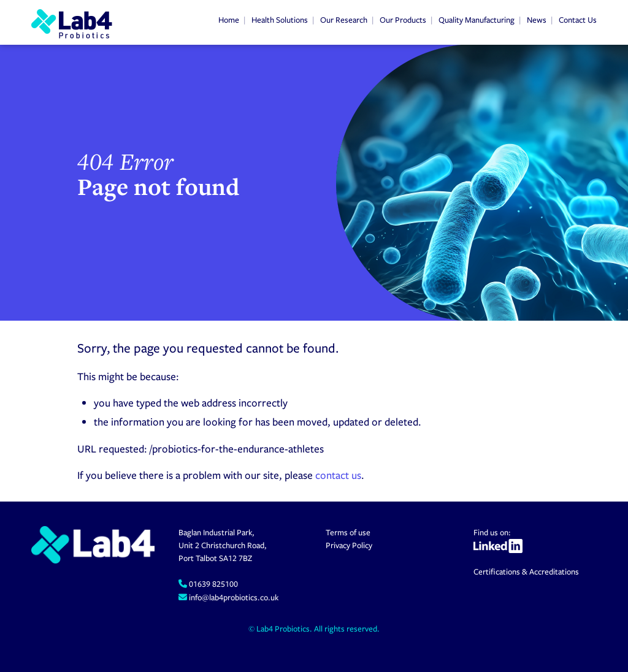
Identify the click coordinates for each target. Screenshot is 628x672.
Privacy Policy (349, 545)
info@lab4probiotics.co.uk (233, 597)
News (537, 20)
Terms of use (348, 532)
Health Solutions (280, 20)
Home (229, 20)
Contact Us (578, 20)
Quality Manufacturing (477, 20)
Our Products (403, 20)
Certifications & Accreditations (526, 571)
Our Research (344, 20)
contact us (338, 475)
